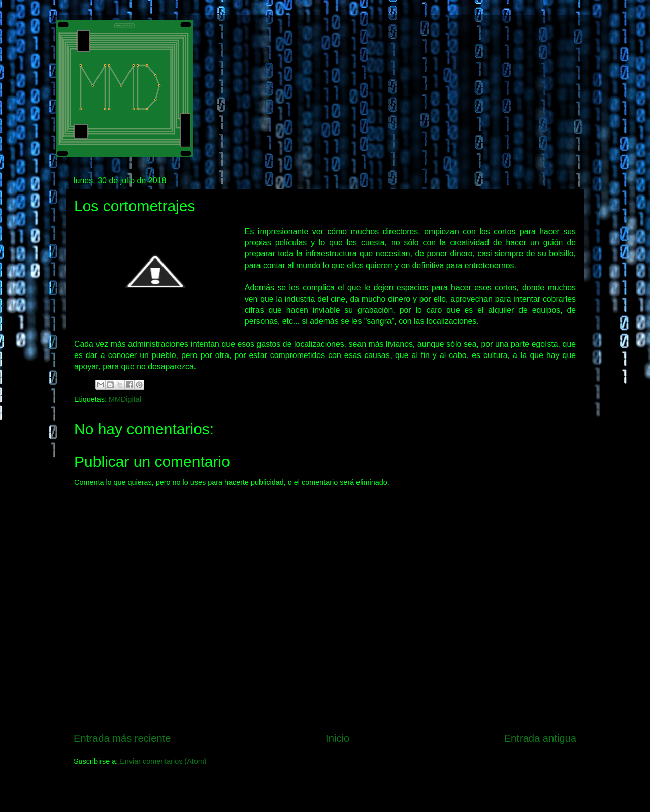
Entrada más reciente (122, 738)
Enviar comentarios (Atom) (163, 761)
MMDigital (125, 399)
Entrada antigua (540, 738)
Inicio (337, 738)
